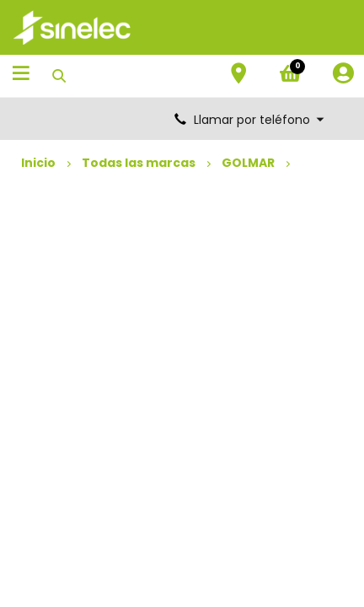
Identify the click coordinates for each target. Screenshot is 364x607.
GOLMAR (248, 163)
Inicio (38, 163)
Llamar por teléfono (250, 120)
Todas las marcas (139, 163)
